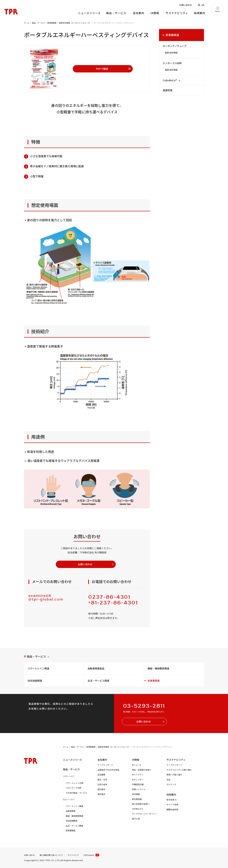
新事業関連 (172, 35)
